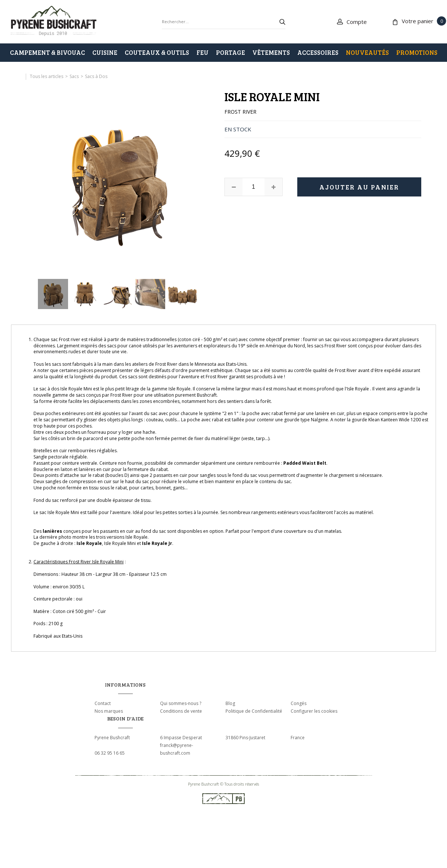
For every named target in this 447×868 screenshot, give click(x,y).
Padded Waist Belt (305, 463)
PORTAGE (230, 52)
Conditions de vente (181, 711)
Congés (299, 703)
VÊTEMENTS (271, 52)
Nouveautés (367, 52)
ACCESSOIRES (318, 52)
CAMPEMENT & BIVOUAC (47, 52)
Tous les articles (47, 76)
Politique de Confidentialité (254, 711)
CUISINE (105, 52)
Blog (230, 703)
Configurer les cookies (314, 711)
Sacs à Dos (96, 76)
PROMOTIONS (417, 52)
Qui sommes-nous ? (181, 703)
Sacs (74, 76)
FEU (203, 52)
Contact (103, 703)
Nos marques (109, 711)
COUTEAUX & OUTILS (157, 52)
